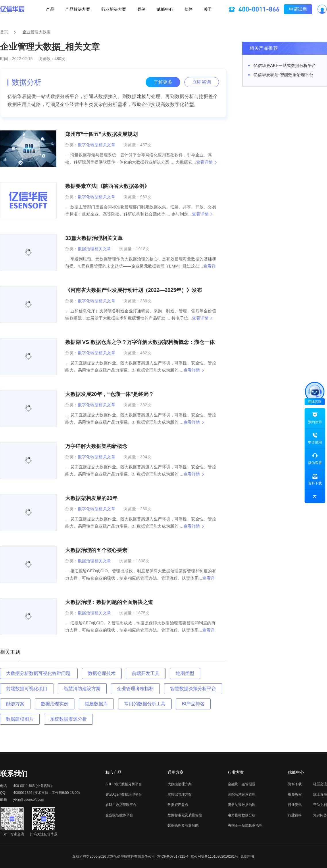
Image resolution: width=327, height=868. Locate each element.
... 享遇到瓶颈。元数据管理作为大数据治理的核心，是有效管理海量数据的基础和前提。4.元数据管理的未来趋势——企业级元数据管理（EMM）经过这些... (141, 266)
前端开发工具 (146, 673)
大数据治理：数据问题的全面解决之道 (109, 602)
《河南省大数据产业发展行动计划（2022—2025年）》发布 (134, 290)
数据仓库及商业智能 (183, 825)
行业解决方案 (117, 10)
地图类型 (185, 673)
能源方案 (15, 704)
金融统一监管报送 (242, 784)
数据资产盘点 (178, 805)
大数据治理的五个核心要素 (96, 550)
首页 (4, 32)
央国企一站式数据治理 (245, 825)
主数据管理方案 (180, 794)
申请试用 (290, 10)
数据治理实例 (55, 704)
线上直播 (320, 794)
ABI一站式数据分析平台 (124, 784)
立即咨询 (202, 82)
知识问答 (320, 815)
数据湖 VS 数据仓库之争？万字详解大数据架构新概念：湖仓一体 (140, 342)
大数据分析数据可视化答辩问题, (39, 673)
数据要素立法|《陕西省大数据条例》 (107, 186)
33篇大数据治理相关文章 (94, 238)
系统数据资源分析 (68, 719)
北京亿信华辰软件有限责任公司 (131, 857)
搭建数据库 (96, 704)
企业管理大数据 (36, 32)
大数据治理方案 (180, 784)
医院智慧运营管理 (242, 794)
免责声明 (247, 857)
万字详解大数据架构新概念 (96, 446)
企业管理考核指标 (135, 689)
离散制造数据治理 (242, 805)
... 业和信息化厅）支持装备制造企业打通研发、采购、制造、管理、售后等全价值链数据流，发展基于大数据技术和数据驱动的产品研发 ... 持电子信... (141, 314)
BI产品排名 (193, 704)
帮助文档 (320, 805)
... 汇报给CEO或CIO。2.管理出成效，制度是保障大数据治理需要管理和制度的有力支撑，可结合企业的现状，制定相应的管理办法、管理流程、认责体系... (140, 630)
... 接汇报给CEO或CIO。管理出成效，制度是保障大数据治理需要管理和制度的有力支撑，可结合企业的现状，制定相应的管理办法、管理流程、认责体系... (141, 578)
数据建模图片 (20, 719)
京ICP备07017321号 (173, 857)
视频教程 (295, 794)
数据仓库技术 (102, 673)
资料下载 (295, 784)
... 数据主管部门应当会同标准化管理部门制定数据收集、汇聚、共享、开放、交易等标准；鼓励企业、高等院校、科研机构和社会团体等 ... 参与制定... (141, 210)
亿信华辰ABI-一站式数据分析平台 (285, 66)
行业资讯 (295, 805)
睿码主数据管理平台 (121, 805)
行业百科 (295, 815)
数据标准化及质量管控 (185, 815)
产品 (58, 10)
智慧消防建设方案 (82, 689)
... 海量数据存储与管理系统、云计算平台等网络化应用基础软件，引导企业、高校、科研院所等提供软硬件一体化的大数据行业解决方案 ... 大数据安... (141, 158)
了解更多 (163, 82)
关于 (200, 10)
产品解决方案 (83, 10)
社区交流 (320, 784)
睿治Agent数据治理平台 (124, 794)
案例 (142, 10)
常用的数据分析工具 (145, 704)
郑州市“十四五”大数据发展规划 (101, 134)
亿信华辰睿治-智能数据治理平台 (283, 75)
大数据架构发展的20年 (91, 498)
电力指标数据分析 (242, 815)
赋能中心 (162, 10)
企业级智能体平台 (119, 815)
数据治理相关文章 (95, 249)
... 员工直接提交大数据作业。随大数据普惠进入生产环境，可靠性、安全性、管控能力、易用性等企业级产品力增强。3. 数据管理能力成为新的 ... (141, 366)
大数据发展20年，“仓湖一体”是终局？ (109, 394)
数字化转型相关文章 (97, 145)
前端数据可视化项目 (27, 689)
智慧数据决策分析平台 (193, 689)
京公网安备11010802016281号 (214, 857)
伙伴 (183, 10)
